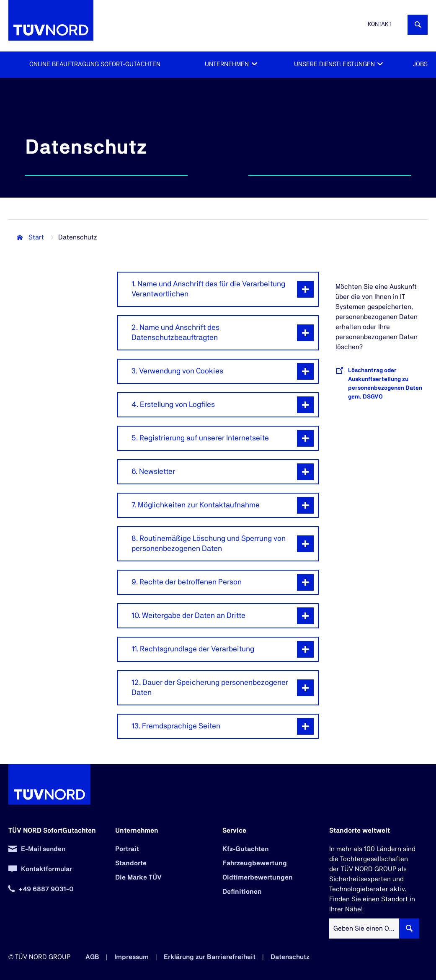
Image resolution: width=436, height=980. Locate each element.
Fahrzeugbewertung (255, 863)
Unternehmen (227, 64)
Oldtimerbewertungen (258, 877)
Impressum (132, 957)
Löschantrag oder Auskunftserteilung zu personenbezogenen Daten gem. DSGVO (385, 384)
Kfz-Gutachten (246, 849)
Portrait (127, 849)
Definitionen (242, 892)
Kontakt (380, 24)
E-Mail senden (43, 849)
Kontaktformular (46, 869)
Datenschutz (290, 957)
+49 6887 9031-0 (46, 889)
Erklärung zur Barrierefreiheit (210, 957)
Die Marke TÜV (138, 877)
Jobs (420, 64)
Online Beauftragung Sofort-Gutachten (95, 64)
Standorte (131, 863)
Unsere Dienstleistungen (334, 64)
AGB (92, 957)
